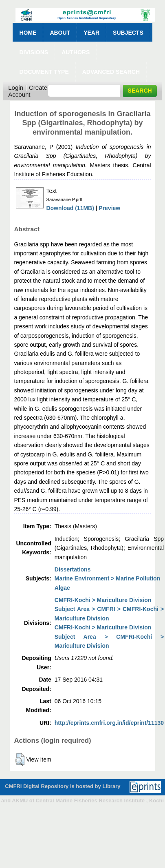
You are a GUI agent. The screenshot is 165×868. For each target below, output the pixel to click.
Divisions (34, 52)
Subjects (128, 33)
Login (16, 87)
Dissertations (73, 569)
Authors (76, 52)
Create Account (28, 91)
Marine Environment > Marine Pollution (107, 578)
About (60, 33)
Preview (109, 208)
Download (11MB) (70, 208)
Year (91, 33)
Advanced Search (111, 72)
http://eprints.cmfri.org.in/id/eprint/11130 (109, 723)
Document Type (44, 72)
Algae (62, 588)
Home (28, 33)
